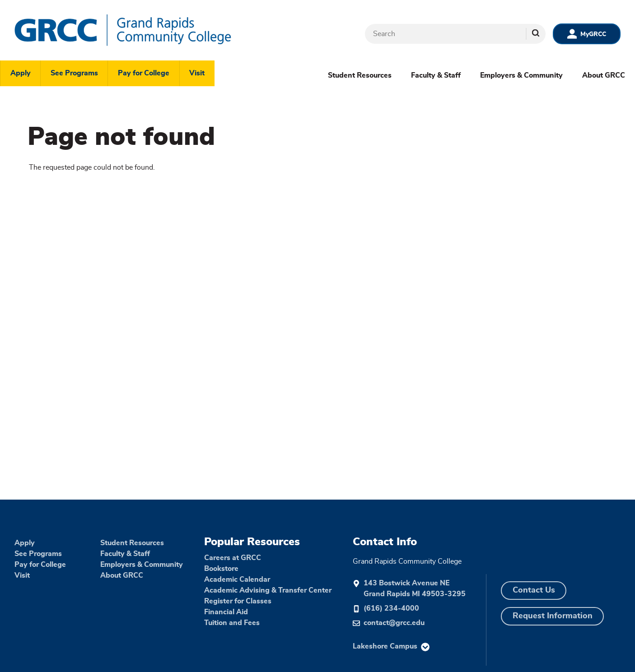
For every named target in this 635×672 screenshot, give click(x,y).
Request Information (553, 616)
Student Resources (360, 75)
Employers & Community (521, 75)
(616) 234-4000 (391, 608)
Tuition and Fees (232, 623)
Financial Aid (226, 612)
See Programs (74, 73)
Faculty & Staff (436, 75)
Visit (197, 73)
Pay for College (144, 73)
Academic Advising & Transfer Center (268, 590)
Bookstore (221, 569)
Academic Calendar (237, 579)
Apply (21, 73)
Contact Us (534, 590)
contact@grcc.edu (394, 623)
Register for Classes (238, 601)
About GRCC (604, 75)
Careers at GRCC (233, 558)
